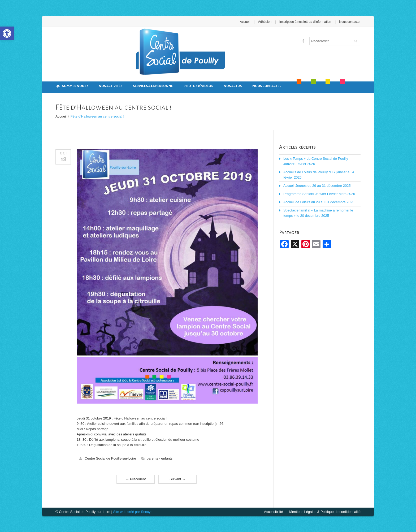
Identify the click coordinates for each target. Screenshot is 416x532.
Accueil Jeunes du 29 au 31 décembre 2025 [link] (317, 186)
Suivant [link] (177, 479)
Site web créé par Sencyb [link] (133, 512)
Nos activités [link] (110, 86)
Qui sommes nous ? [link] (72, 86)
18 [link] (64, 159)
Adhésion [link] (265, 22)
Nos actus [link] (233, 86)
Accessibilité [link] (274, 512)
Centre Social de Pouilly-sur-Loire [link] (110, 458)
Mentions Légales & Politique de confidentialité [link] (325, 512)
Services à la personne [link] (153, 86)
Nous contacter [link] (350, 22)
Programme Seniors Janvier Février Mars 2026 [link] (319, 194)
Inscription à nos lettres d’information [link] (305, 22)
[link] (7, 33)
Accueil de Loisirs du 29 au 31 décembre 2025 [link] (319, 202)
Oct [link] (63, 153)
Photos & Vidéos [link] (198, 86)
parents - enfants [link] (160, 458)
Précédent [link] (136, 479)
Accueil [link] (245, 22)
